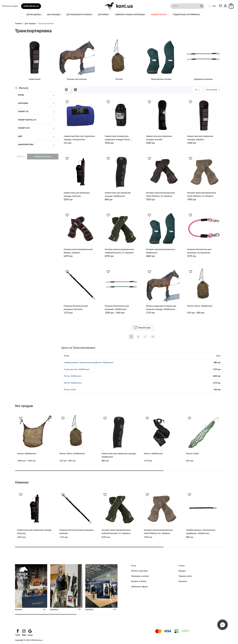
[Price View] (75, 90)
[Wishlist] (67, 102)
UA (209, 6)
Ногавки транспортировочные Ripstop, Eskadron (78, 251)
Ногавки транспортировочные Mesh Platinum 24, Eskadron (161, 194)
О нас (134, 566)
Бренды (182, 571)
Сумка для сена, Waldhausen (77, 369)
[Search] (201, 6)
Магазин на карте (10, 6)
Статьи (182, 566)
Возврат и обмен (139, 581)
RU (214, 6)
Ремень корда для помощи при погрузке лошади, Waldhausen (161, 308)
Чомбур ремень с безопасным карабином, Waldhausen (89, 363)
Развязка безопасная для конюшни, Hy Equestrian (199, 251)
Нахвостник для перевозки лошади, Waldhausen (118, 194)
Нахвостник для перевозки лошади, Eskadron (200, 138)
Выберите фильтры (43, 156)
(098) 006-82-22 (31, 6)
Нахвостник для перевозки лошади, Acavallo (159, 138)
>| (153, 337)
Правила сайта (185, 576)
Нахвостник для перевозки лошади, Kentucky (77, 194)
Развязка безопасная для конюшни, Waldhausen (117, 308)
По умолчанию (213, 90)
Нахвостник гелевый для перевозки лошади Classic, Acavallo (118, 138)
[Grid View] (66, 90)
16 (197, 90)
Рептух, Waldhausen (73, 376)
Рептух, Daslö (70, 390)
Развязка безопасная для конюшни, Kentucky (76, 308)
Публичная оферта (139, 587)
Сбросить (21, 156)
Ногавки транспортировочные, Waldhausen (161, 251)
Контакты (183, 581)
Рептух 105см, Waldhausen (200, 306)
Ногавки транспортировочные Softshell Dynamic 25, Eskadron (119, 251)
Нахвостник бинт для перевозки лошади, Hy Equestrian (79, 138)
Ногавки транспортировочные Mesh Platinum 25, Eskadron (202, 194)
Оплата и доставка (139, 571)
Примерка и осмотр (140, 576)
